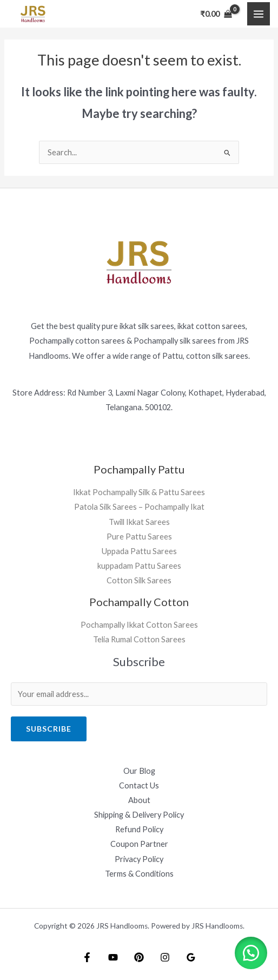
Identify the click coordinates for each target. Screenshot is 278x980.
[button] (251, 953)
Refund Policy (139, 829)
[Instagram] (165, 957)
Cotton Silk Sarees (139, 580)
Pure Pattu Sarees (139, 537)
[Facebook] (87, 957)
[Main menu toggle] (259, 14)
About (139, 800)
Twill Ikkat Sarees (139, 522)
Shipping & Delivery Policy (139, 815)
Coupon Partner (139, 844)
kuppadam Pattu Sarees (139, 566)
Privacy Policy (139, 859)
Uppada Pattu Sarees (139, 551)
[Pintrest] (139, 957)
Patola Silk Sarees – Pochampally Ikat (139, 507)
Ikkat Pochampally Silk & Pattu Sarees (139, 492)
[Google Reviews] (191, 957)
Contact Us (139, 785)
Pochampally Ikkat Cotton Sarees (139, 625)
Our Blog (139, 771)
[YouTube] (113, 957)
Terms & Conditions (139, 874)
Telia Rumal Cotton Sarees (139, 639)
